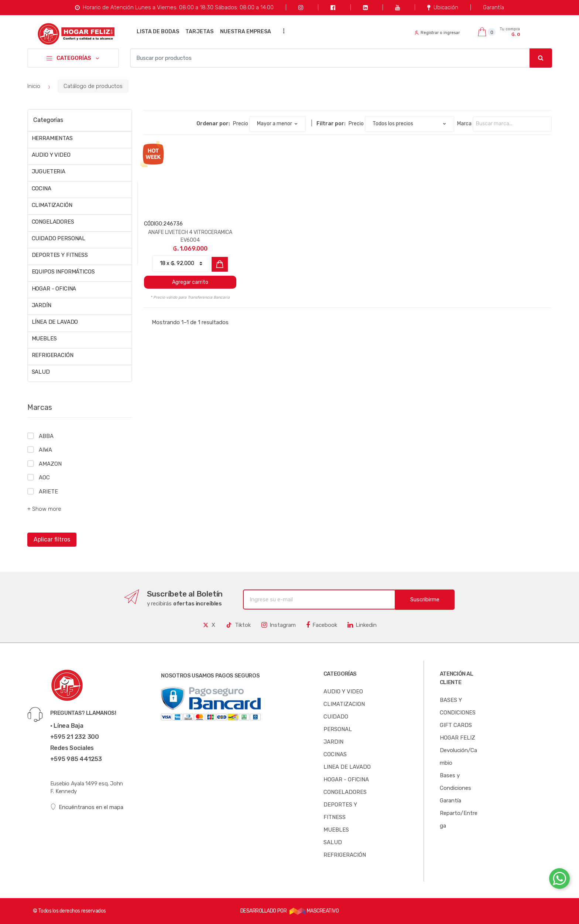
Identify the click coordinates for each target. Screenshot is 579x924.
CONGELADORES (53, 222)
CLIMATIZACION (344, 704)
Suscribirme (425, 599)
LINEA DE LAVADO (347, 767)
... (282, 31)
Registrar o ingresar (437, 33)
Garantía (494, 7)
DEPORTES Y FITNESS (60, 255)
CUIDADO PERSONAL (59, 238)
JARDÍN (42, 305)
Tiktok (238, 625)
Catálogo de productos (93, 86)
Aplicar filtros (52, 539)
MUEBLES (44, 339)
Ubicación (443, 7)
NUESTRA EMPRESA (246, 32)
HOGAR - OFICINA (54, 289)
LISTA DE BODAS (158, 32)
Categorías (48, 120)
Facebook (322, 625)
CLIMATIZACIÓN (52, 205)
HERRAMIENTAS (52, 138)
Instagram (279, 625)
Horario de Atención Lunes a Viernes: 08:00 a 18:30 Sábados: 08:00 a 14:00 (174, 7)
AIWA (45, 450)
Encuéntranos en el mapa (87, 807)
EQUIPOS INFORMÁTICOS (63, 272)
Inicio (34, 86)
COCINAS (335, 754)
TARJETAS (199, 32)
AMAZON (50, 464)
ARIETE (48, 492)
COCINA (42, 188)
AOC (44, 478)
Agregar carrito (190, 282)
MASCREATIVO (314, 911)
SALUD (41, 372)
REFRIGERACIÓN (53, 355)
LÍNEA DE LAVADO (55, 322)
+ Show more (44, 509)
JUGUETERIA (49, 171)
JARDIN (333, 742)
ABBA (46, 436)
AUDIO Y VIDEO (51, 155)
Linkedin (362, 625)
